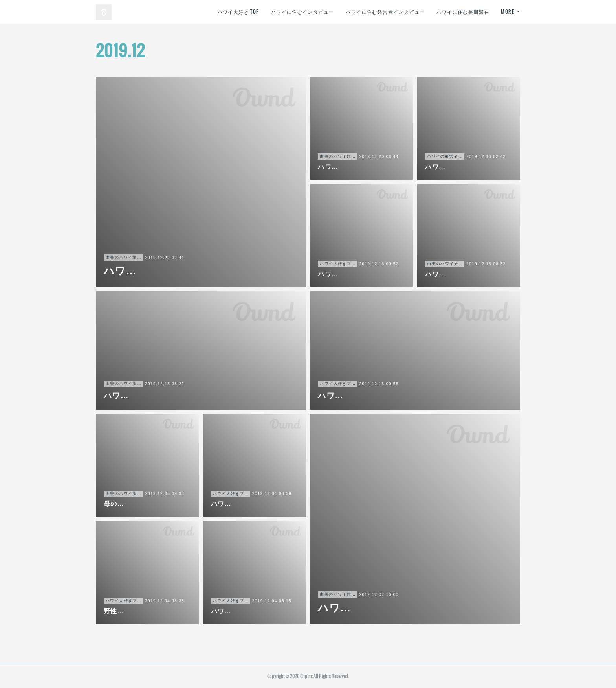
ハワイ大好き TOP (238, 12)
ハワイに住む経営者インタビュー (385, 12)
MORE (508, 12)
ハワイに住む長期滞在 (463, 12)
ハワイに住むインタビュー (303, 12)
